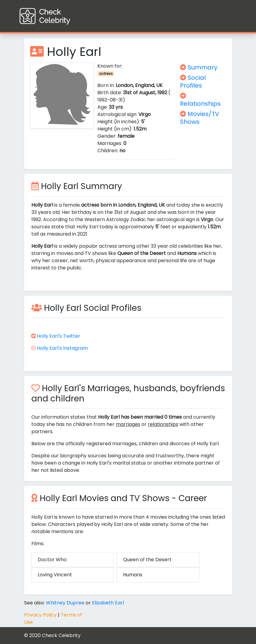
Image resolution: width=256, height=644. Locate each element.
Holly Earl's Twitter (58, 336)
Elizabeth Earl (108, 603)
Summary (199, 67)
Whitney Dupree (65, 603)
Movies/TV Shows (200, 118)
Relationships (200, 100)
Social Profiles (193, 82)
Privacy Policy (40, 615)
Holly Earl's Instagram (62, 348)
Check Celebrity (61, 635)
